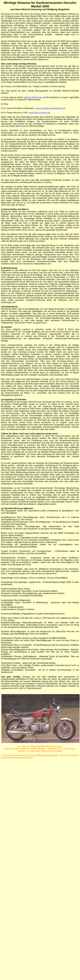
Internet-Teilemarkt (33, 97)
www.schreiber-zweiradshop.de (50, 108)
